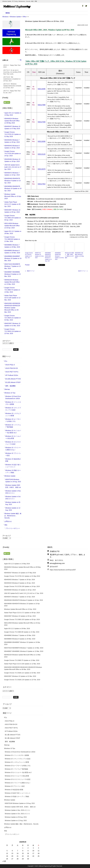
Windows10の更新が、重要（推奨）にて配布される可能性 (69, 255)
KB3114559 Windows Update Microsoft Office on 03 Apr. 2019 (12, 226)
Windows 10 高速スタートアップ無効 (13, 471)
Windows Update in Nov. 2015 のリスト (13, 492)
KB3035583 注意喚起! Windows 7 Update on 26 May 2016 (79, 255)
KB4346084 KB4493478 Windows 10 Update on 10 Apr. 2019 (13, 188)
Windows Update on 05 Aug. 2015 (13, 503)
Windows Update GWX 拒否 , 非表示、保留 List (13, 486)
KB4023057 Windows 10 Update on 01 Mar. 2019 (12, 325)
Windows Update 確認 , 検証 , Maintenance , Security (13, 516)
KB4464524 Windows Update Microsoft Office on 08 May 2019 (12, 121)
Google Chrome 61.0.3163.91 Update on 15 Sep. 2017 (29, 255)
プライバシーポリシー (13, 528)
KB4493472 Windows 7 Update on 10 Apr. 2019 (12, 174)
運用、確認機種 (10, 386)
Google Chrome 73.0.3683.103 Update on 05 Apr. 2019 (13, 218)
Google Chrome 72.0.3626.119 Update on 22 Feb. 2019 (13, 331)
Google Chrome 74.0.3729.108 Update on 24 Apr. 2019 (13, 154)
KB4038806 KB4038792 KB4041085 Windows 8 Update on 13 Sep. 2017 (48, 257)
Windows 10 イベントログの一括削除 (13, 403)
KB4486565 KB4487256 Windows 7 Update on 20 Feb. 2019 (60, 256)
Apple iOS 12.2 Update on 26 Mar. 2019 (13, 232)
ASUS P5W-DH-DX (12, 368)
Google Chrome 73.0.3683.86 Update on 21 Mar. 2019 (12, 239)
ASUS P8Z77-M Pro (12, 372)
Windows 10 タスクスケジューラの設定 (13, 443)
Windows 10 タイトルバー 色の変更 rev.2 (13, 432)
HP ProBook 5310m (12, 375)
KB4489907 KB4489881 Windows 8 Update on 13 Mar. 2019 (13, 274)
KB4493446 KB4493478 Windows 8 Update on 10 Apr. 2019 (13, 181)
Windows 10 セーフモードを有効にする (13, 420)
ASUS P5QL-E (10, 365)
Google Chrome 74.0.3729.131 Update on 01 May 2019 (13, 134)
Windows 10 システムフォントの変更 (13, 415)
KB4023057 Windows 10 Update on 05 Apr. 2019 (12, 211)
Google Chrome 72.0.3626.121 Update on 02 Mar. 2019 (13, 318)
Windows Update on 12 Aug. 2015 (13, 509)
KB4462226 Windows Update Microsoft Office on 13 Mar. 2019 (12, 282)
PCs (6, 361)
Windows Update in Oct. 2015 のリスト (13, 498)
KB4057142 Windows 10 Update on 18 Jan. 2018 (40, 255)
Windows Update (10, 476)
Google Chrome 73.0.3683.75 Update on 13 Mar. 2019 (12, 290)
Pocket (27, 265)
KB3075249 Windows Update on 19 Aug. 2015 (13, 481)
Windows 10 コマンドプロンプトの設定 (13, 409)
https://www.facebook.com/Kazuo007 (63, 570)
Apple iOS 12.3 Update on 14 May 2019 (13, 114)
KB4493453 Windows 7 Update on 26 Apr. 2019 (12, 141)
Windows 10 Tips (10, 393)
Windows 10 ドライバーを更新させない (13, 449)
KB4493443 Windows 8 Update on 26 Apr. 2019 (12, 147)
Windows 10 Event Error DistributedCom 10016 (13, 397)
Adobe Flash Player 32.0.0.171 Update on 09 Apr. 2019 (12, 204)
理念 (6, 525)
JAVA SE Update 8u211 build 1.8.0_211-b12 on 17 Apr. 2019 (13, 167)
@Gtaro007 (54, 567)
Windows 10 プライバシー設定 (13, 454)
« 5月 (4, 861)
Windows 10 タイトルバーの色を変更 (13, 437)
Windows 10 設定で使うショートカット (13, 466)
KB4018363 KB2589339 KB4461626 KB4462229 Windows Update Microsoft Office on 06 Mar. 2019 (12, 308)
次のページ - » (83, 271)
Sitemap (7, 389)
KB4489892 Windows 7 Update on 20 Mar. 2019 (12, 246)
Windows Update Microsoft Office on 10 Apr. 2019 (13, 196)
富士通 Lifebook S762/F (13, 382)
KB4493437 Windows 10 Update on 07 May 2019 (12, 128)
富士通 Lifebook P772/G (13, 379)
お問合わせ (8, 521)
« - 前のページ (30, 271)
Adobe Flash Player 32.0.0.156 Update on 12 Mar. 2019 (12, 298)
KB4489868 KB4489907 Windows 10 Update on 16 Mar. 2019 (13, 258)
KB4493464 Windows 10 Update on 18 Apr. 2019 (12, 160)
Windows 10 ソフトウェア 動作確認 (13, 426)
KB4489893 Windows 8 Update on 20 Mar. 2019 (12, 252)
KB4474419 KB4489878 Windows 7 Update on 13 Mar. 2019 (13, 266)
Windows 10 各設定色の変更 (13, 460)
